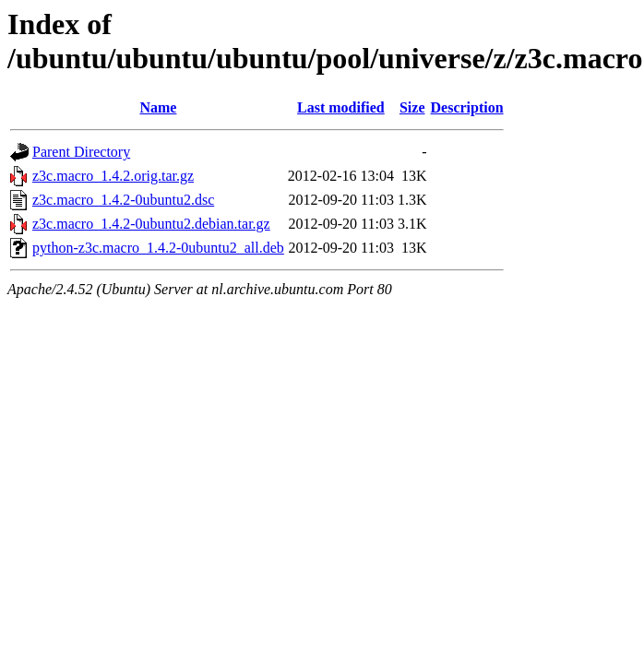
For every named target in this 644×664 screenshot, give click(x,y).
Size (412, 107)
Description (467, 107)
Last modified (341, 107)
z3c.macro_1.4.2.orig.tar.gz (113, 176)
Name (158, 107)
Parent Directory (81, 152)
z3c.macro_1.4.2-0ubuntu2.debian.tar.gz (151, 224)
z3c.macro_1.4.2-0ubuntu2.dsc (123, 200)
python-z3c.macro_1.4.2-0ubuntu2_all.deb (158, 248)
